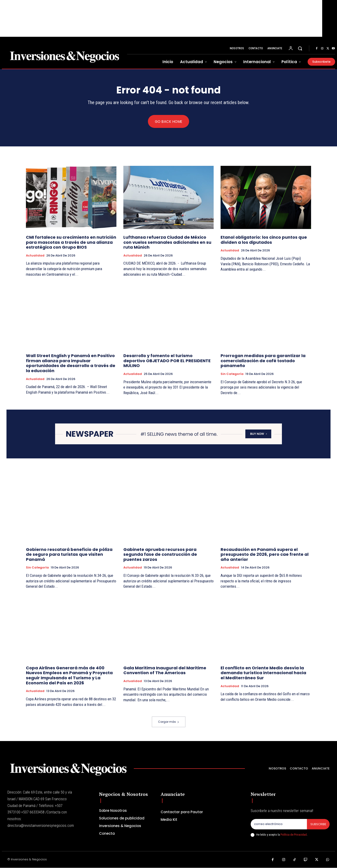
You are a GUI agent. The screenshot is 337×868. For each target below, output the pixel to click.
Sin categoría (232, 374)
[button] (300, 48)
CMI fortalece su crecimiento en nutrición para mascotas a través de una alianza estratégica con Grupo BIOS (71, 242)
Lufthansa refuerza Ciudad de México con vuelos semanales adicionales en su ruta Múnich (167, 242)
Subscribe (318, 824)
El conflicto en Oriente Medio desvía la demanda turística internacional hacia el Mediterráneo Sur (263, 673)
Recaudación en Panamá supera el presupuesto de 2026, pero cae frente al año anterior (265, 554)
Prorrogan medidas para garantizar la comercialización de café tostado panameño (263, 361)
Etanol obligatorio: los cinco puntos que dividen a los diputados (264, 240)
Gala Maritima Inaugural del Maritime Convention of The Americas (165, 670)
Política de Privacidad (294, 835)
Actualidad (35, 256)
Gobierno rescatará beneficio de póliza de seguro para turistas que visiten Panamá (69, 554)
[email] (279, 824)
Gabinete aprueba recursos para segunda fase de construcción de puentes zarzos (160, 554)
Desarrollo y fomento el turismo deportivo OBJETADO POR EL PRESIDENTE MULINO (167, 361)
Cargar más (169, 722)
